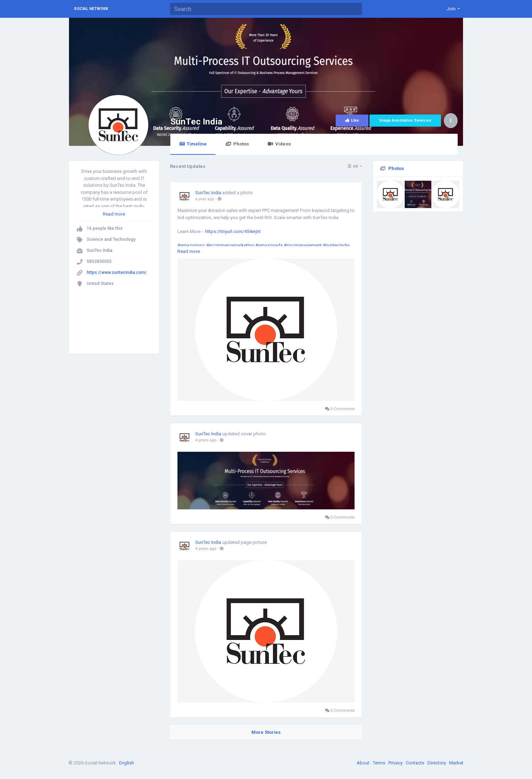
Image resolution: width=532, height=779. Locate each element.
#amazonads (269, 245)
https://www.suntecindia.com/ (117, 272)
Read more (114, 214)
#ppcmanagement (303, 245)
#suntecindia (336, 245)
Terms (379, 763)
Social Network (91, 9)
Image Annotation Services (405, 120)
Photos (237, 144)
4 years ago (206, 440)
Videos (279, 144)
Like (352, 120)
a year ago (205, 199)
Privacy (396, 763)
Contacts (416, 763)
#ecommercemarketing (230, 245)
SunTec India (196, 121)
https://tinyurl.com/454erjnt (233, 231)
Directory (437, 763)
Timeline (193, 144)
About (364, 763)
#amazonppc (191, 245)
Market (456, 763)
